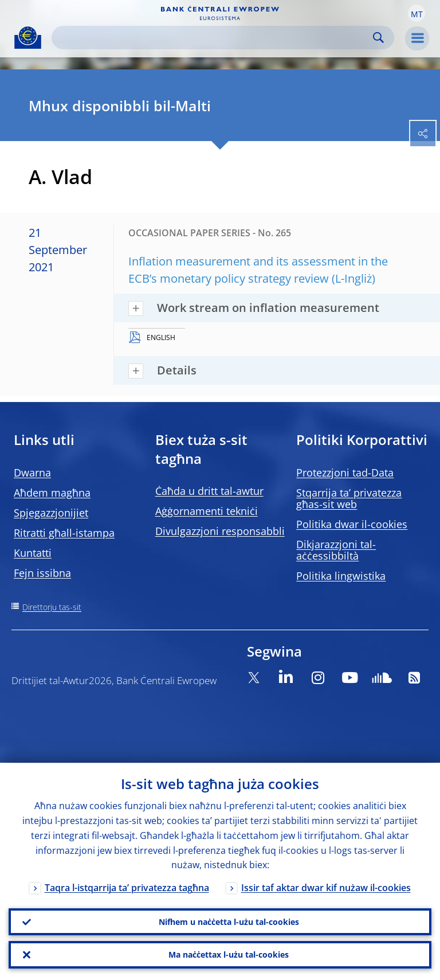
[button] (417, 13)
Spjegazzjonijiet (51, 513)
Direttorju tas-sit (52, 607)
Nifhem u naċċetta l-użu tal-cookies (229, 921)
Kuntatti (33, 553)
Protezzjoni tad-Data (345, 473)
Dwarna (32, 473)
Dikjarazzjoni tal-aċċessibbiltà (336, 550)
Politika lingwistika (341, 576)
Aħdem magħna (52, 493)
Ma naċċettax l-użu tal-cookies (229, 954)
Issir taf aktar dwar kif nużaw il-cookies (326, 888)
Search (378, 38)
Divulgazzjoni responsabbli (220, 531)
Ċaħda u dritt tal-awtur (209, 491)
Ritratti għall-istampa (64, 533)
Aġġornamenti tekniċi (207, 511)
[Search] (214, 38)
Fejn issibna (42, 573)
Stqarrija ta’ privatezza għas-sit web (349, 498)
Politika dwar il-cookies (352, 524)
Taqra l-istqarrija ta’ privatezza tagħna (127, 888)
